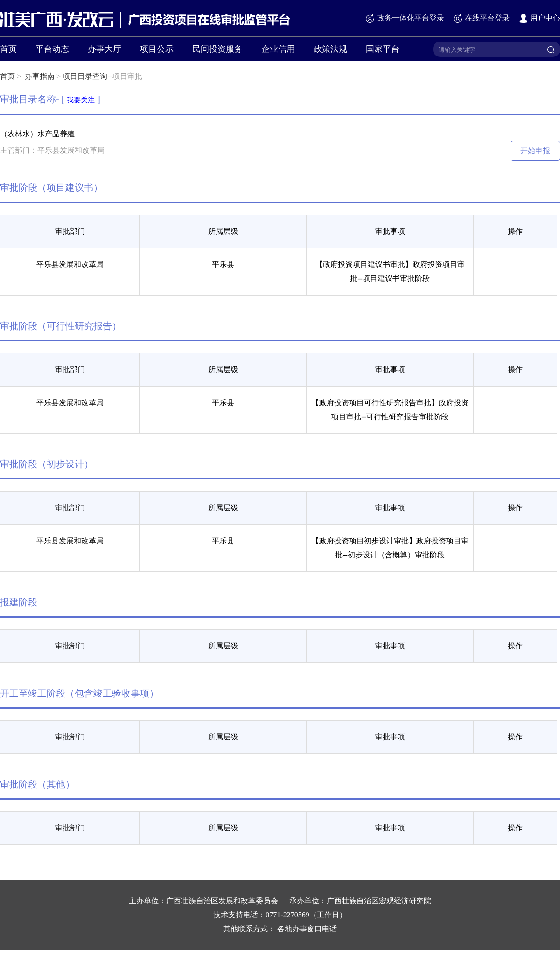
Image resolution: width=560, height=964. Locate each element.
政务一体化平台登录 (405, 18)
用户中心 (539, 18)
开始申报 (535, 151)
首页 (8, 49)
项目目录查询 (85, 76)
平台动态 (52, 49)
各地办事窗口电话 (307, 929)
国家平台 (383, 49)
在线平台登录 (481, 18)
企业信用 (278, 49)
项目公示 (157, 49)
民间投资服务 (217, 49)
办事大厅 (105, 49)
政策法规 (330, 49)
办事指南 (40, 76)
